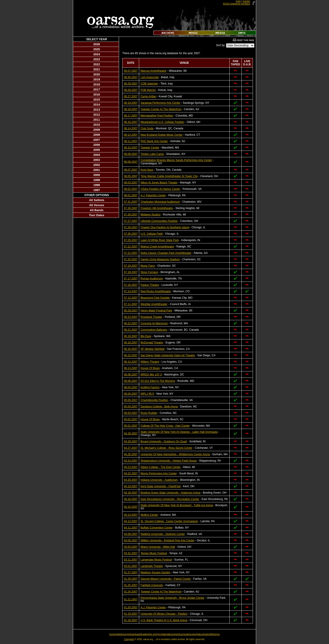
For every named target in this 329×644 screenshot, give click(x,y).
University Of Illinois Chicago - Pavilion (164, 614)
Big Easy (146, 336)
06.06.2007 (131, 375)
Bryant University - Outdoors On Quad (164, 442)
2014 (97, 105)
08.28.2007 (131, 90)
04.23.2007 (131, 467)
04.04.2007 (131, 547)
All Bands (97, 210)
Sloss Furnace (149, 272)
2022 (97, 64)
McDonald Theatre (152, 343)
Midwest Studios (150, 215)
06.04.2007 (131, 387)
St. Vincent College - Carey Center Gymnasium (169, 521)
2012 (97, 115)
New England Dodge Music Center (162, 135)
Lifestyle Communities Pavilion (159, 221)
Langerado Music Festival (156, 560)
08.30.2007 (131, 77)
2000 (97, 175)
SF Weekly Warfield (153, 349)
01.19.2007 (131, 614)
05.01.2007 (131, 426)
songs (126, 634)
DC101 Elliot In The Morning (158, 381)
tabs (165, 634)
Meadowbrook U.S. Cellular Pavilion (162, 122)
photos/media (182, 634)
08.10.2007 (131, 148)
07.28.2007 (131, 208)
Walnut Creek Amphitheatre (157, 247)
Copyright (129, 639)
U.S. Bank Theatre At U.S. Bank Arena (164, 620)
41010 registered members (236, 4)
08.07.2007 (131, 170)
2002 (97, 165)
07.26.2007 (131, 227)
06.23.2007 (131, 317)
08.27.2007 (131, 96)
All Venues (97, 205)
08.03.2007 (131, 183)
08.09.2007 (131, 154)
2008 (97, 135)
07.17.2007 (131, 279)
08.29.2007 (131, 84)
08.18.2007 (131, 109)
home (112, 634)
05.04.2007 (131, 407)
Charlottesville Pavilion (154, 400)
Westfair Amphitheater (154, 304)
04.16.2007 (131, 499)
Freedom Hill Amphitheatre (157, 208)
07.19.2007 (131, 266)
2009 (97, 130)
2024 (97, 54)
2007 (97, 140)
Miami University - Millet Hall (158, 547)
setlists (119, 634)
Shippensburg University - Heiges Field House (168, 461)
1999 (97, 180)
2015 (97, 100)
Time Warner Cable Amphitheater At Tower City (169, 176)
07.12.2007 (131, 298)
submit (207, 634)
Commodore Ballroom (154, 330)
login (238, 1)
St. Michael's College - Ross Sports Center (166, 448)
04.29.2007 (131, 434)
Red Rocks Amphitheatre (156, 291)
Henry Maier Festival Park (156, 311)
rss (218, 634)
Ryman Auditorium (152, 279)
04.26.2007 (131, 454)
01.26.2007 (131, 579)
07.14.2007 (131, 291)
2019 (97, 79)
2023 (97, 59)
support (193, 634)
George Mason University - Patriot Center (166, 579)
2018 (97, 84)
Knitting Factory (150, 387)
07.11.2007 (131, 304)
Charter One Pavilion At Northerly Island (165, 227)
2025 (97, 49)
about (201, 634)
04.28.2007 (131, 442)
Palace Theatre (150, 285)
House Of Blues (150, 368)
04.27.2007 (131, 448)
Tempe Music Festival (154, 553)
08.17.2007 (131, 116)
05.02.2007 (131, 419)
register (246, 1)
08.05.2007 (131, 176)
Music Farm (148, 266)
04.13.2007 (131, 521)
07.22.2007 (131, 247)
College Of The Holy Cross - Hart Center (165, 426)
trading (145, 634)
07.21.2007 (131, 253)
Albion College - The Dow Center (161, 467)
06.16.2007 (131, 349)
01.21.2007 (131, 599)
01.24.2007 (131, 592)
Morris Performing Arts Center (159, 474)
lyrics (159, 634)
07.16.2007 (131, 285)
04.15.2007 (131, 507)
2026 (97, 44)
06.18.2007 (131, 343)
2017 (97, 89)
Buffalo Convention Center (157, 528)
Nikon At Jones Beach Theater (159, 183)
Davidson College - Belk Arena (159, 407)
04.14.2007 (131, 515)
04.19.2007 (131, 486)
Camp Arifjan (148, 96)
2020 (97, 74)
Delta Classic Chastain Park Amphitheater (166, 253)
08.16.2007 (131, 122)
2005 (97, 150)
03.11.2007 (131, 560)
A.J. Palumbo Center (153, 195)
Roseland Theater (151, 317)
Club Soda (147, 128)
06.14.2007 (131, 362)
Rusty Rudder (149, 413)
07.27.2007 (131, 221)
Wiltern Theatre (150, 362)
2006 (97, 145)
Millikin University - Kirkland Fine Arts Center (167, 540)
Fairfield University (152, 585)
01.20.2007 (131, 607)
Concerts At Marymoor (154, 323)
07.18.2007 (131, 272)
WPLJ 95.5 (147, 394)
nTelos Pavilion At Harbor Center (160, 189)
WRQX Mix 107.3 (151, 375)
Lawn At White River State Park (160, 240)
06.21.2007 (131, 330)
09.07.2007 (131, 71)
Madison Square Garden (155, 572)
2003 (97, 160)
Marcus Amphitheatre (153, 71)
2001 (97, 170)
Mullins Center (149, 515)
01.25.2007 (131, 585)
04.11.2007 (131, 528)
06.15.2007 (131, 355)
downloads (135, 634)
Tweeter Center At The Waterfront (161, 109)
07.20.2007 (131, 259)
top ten (153, 634)
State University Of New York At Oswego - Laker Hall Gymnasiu (179, 432)
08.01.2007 (131, 195)
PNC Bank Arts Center (154, 141)
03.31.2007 (131, 553)
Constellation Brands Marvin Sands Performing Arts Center (176, 160)
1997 (97, 190)
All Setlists (97, 200)
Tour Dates (97, 215)
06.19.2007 (131, 336)
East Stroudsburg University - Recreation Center (170, 499)
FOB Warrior (148, 90)
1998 (97, 185)
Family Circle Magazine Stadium (160, 259)
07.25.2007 (131, 240)
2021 (97, 69)
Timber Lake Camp (152, 154)
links (214, 634)
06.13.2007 (131, 368)
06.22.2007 (131, 323)
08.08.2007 (131, 162)
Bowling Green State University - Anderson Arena (170, 493)
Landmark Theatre (152, 566)
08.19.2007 (131, 103)
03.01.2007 (131, 566)
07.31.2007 (131, 202)
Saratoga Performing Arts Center (160, 103)
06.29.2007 (131, 311)
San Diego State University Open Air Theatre (168, 355)
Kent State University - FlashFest (161, 486)
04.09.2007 (131, 534)
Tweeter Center (150, 148)
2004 (97, 155)
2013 (97, 110)
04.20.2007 (131, 480)
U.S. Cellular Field (152, 234)
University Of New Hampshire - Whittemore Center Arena (175, 454)
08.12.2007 (131, 135)
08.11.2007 (131, 141)
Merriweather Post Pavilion (157, 116)
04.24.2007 (131, 461)
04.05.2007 (131, 540)
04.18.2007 (131, 493)
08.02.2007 (131, 189)
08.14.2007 (131, 128)
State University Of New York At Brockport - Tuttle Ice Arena (177, 505)
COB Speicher (149, 84)
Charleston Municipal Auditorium (160, 202)
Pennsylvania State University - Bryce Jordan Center (172, 598)
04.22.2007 (131, 474)
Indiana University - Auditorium (159, 480)
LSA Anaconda (150, 77)
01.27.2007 (131, 572)
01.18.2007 (131, 620)
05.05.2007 (131, 400)
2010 (97, 125)
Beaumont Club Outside (155, 298)
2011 (97, 120)
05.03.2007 (131, 413)
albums (171, 634)
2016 (97, 94)
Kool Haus (147, 170)
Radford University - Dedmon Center (163, 534)
